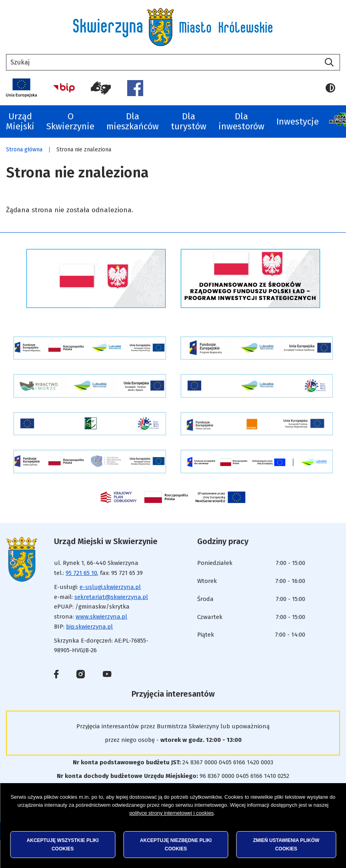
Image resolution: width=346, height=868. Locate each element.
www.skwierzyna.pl (101, 617)
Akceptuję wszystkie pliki (63, 844)
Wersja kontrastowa (330, 88)
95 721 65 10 (81, 573)
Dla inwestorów (241, 121)
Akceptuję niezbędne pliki (176, 844)
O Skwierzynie (70, 121)
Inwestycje (298, 122)
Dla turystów (189, 121)
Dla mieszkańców (133, 121)
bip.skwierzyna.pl (89, 627)
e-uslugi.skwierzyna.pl (110, 587)
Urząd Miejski (20, 121)
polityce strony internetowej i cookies (171, 813)
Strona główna (24, 150)
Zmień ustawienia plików (286, 844)
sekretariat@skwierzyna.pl (111, 597)
